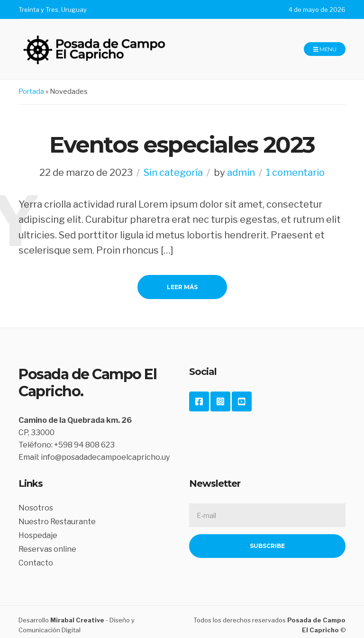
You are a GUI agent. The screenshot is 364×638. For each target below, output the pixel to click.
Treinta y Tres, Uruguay (53, 9)
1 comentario (295, 173)
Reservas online (47, 549)
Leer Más (182, 287)
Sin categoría (173, 173)
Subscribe (267, 546)
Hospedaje (38, 535)
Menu (325, 50)
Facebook (199, 401)
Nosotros (36, 508)
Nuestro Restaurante (57, 522)
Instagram (220, 401)
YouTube (242, 401)
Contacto (36, 563)
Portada (31, 91)
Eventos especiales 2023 (182, 145)
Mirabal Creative (77, 620)
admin (241, 173)
